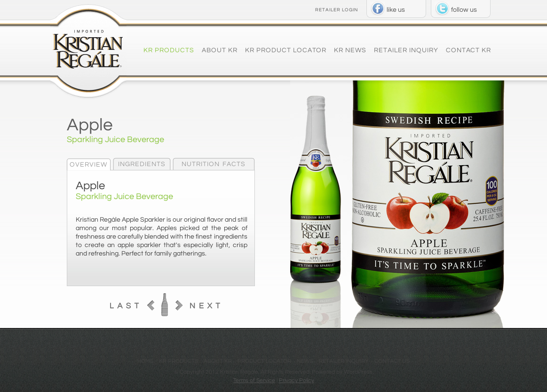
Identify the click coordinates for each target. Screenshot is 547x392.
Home (145, 361)
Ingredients (142, 164)
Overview (88, 165)
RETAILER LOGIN (337, 10)
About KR (220, 50)
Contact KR (468, 50)
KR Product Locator (286, 50)
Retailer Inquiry (406, 50)
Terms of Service (254, 380)
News (305, 361)
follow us (464, 10)
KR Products (169, 50)
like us (396, 10)
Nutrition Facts (214, 164)
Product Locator (264, 361)
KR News (350, 50)
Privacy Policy (297, 380)
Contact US (392, 361)
